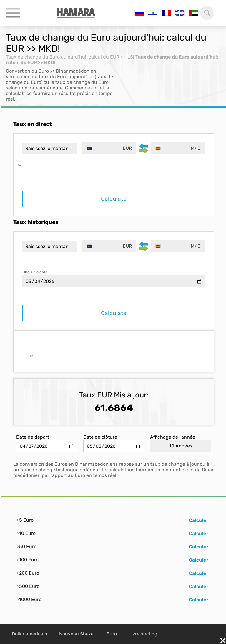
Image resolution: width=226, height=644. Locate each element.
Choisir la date (35, 272)
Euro (112, 634)
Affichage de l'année (173, 437)
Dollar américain (30, 634)
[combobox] (109, 148)
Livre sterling (143, 634)
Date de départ (33, 437)
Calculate (114, 199)
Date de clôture (100, 437)
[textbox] (109, 148)
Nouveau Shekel (77, 634)
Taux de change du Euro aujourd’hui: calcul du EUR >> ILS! (70, 57)
